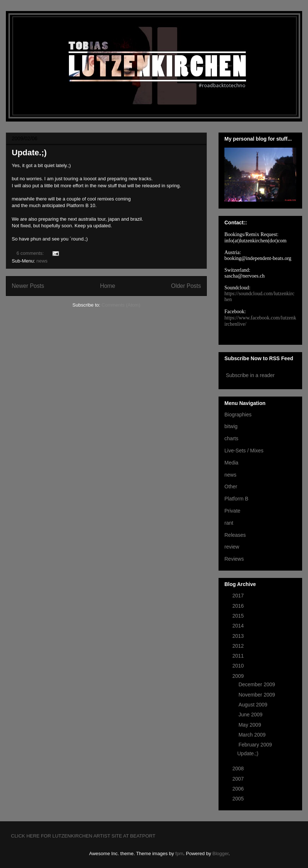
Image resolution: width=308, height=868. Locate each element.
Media (231, 463)
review (232, 547)
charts (231, 438)
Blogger (220, 853)
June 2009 (251, 715)
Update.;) (29, 153)
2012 (239, 646)
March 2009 (253, 735)
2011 (239, 656)
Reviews (234, 559)
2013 (239, 636)
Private (232, 511)
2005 (239, 799)
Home (108, 286)
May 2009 (250, 725)
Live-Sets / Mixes (244, 451)
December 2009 (257, 684)
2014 (239, 626)
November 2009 (257, 695)
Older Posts (186, 286)
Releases (235, 535)
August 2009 (254, 705)
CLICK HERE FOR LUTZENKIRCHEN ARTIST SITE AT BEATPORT (83, 836)
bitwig (231, 426)
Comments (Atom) (121, 305)
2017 (239, 596)
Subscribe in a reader (250, 375)
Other (231, 487)
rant (229, 523)
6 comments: (31, 253)
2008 (239, 768)
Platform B (236, 499)
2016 (239, 606)
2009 (239, 676)
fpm (179, 853)
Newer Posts (28, 286)
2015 (239, 616)
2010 (239, 666)
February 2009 (256, 745)
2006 (239, 789)
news (42, 261)
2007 (239, 779)
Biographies (238, 415)
